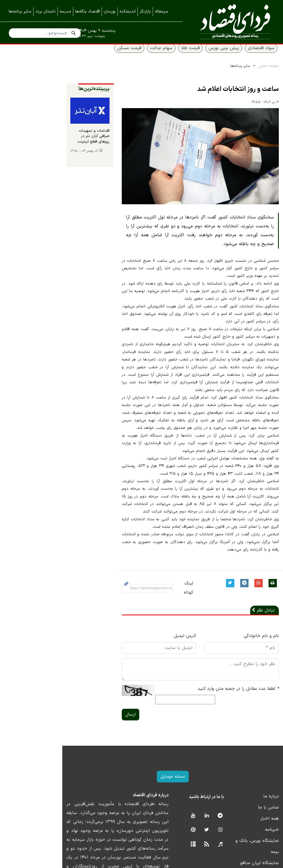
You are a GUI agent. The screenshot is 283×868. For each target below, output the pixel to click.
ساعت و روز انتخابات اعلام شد (234, 96)
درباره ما (267, 755)
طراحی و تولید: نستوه (146, 864)
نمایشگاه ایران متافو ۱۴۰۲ (250, 811)
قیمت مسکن (125, 55)
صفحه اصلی (264, 73)
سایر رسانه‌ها (236, 73)
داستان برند (45, 12)
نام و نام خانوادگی (257, 603)
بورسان (110, 12)
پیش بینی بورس (219, 55)
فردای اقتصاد (233, 22)
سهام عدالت (157, 55)
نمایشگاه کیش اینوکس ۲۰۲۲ (247, 833)
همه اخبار (265, 778)
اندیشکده (128, 12)
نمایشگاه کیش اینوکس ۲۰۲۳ (247, 822)
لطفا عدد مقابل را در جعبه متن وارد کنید (234, 656)
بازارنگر (145, 12)
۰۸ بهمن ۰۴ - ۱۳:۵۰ (26, 161)
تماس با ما (264, 767)
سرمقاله (162, 12)
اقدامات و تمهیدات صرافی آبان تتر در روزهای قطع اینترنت (40, 149)
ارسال (86, 674)
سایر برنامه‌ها (20, 12)
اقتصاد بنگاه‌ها (87, 12)
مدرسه (65, 12)
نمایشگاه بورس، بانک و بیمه (248, 800)
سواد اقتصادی (257, 55)
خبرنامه (267, 789)
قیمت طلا (186, 55)
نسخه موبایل (142, 736)
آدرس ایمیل (160, 603)
